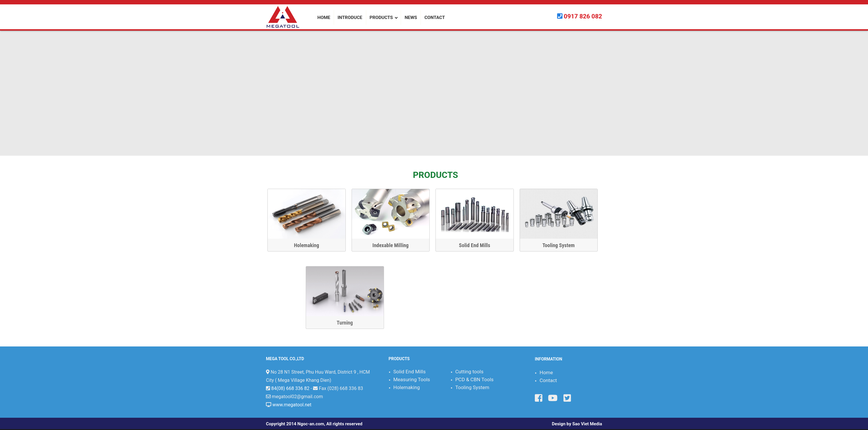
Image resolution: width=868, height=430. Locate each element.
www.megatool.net (292, 405)
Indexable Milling (395, 245)
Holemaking (311, 245)
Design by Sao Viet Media (577, 424)
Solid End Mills (479, 245)
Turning (529, 323)
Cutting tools (470, 372)
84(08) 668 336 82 (290, 388)
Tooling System (563, 245)
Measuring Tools (412, 379)
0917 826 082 (583, 16)
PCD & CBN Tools (474, 379)
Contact (548, 380)
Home (546, 372)
